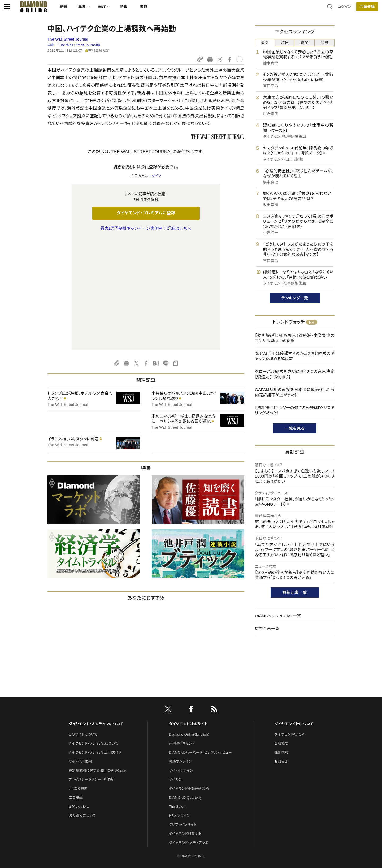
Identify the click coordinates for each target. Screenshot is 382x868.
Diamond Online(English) (189, 683)
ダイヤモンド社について (294, 673)
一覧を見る (295, 428)
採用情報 (281, 701)
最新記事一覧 (295, 592)
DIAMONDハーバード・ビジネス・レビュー (201, 701)
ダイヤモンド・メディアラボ (189, 792)
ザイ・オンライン (181, 719)
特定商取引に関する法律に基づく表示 (97, 719)
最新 (265, 43)
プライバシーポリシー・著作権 (91, 729)
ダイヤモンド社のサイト (188, 673)
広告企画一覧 (267, 628)
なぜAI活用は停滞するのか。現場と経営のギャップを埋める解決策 (295, 356)
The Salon (177, 756)
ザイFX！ (175, 729)
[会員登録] (324, 9)
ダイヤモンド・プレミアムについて (93, 692)
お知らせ (281, 710)
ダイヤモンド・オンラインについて (96, 673)
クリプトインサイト (183, 774)
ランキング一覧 (295, 298)
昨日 (285, 43)
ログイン (301, 9)
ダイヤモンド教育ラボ (185, 783)
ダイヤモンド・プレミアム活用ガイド (95, 701)
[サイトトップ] (72, 9)
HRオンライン (179, 765)
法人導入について (82, 765)
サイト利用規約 (80, 710)
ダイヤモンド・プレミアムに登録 (146, 213)
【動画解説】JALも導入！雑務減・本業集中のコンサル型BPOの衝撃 (295, 338)
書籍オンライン (180, 710)
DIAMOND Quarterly (185, 747)
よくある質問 (78, 738)
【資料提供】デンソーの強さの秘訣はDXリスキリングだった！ (295, 410)
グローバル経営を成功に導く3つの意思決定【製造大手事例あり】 (295, 374)
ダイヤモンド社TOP (289, 683)
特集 (167, 10)
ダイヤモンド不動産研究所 (189, 738)
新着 (107, 10)
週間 (305, 43)
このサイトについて (83, 683)
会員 (325, 43)
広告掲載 (75, 747)
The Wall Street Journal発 (80, 45)
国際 (51, 45)
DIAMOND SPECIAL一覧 (278, 616)
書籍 (187, 10)
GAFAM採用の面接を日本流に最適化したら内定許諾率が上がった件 (295, 392)
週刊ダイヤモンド (182, 692)
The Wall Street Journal (68, 39)
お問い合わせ (79, 756)
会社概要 (281, 692)
